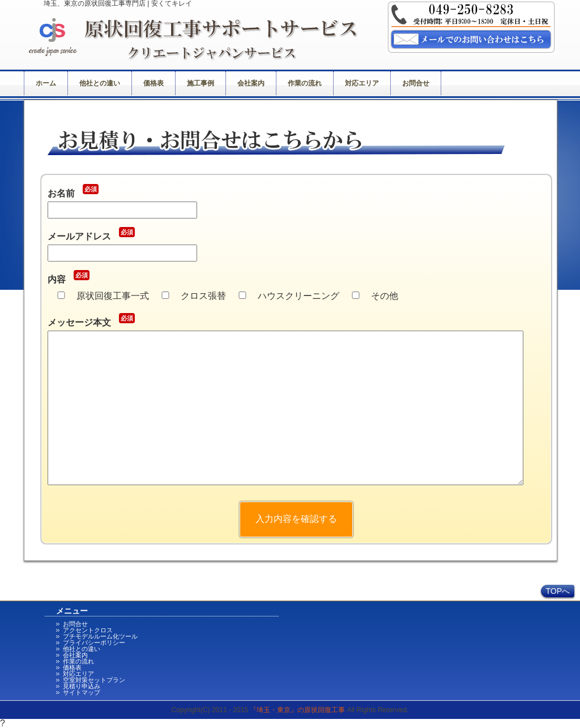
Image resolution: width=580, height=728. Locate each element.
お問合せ (416, 83)
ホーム (46, 83)
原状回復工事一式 (113, 296)
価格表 (153, 83)
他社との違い (100, 83)
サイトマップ (82, 692)
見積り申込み (82, 686)
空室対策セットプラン (94, 680)
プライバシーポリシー (94, 643)
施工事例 (201, 83)
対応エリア (362, 83)
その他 (385, 296)
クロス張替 (203, 296)
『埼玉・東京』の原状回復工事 (297, 710)
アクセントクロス (88, 630)
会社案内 (251, 83)
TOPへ (558, 591)
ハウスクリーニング (298, 296)
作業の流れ (305, 83)
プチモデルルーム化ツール (100, 636)
